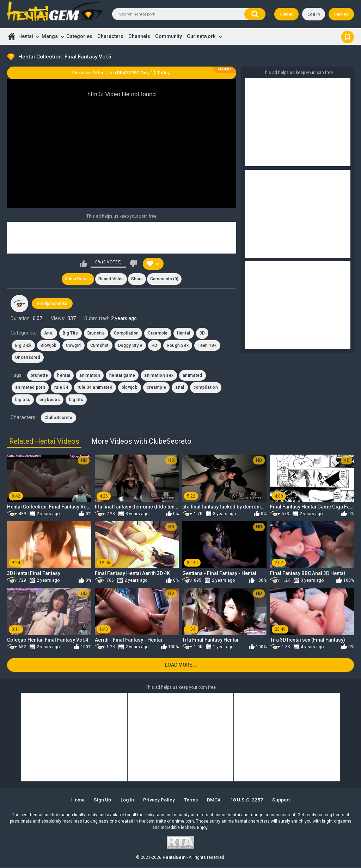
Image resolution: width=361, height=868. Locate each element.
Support (283, 800)
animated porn (30, 388)
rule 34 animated (95, 388)
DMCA (216, 800)
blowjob (130, 388)
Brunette (96, 333)
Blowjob (48, 345)
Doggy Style (130, 345)
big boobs (50, 400)
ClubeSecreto (59, 418)
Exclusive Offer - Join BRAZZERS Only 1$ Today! (121, 73)
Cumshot (100, 345)
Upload (286, 14)
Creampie (158, 333)
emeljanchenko (52, 304)
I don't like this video (133, 264)
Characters (110, 36)
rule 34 (61, 388)
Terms (192, 800)
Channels (139, 36)
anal (180, 388)
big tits (76, 400)
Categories (79, 36)
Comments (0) (165, 279)
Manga (50, 36)
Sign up (341, 14)
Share (137, 279)
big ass (23, 400)
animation (90, 376)
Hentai (26, 36)
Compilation (126, 333)
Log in (314, 14)
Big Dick (23, 345)
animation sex (159, 376)
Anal (49, 333)
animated (192, 376)
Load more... (181, 665)
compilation (206, 388)
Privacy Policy (159, 800)
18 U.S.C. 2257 (248, 800)
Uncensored (28, 358)
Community (169, 36)
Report (111, 279)
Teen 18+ (207, 345)
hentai (64, 376)
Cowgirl (74, 345)
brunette (39, 376)
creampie (156, 388)
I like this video (83, 264)
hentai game (122, 376)
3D (202, 333)
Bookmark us (348, 36)
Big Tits (70, 333)
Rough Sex (178, 345)
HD (155, 345)
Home (11, 36)
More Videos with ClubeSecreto (141, 441)
